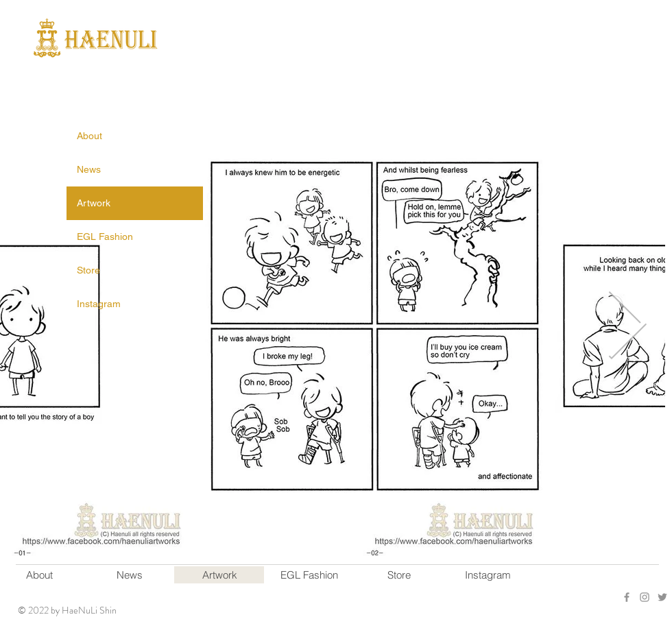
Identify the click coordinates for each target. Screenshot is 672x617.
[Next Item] (627, 326)
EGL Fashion (105, 237)
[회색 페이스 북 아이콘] (627, 597)
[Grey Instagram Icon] (645, 597)
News (89, 169)
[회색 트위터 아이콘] (662, 597)
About (89, 136)
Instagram (99, 304)
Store (88, 270)
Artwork (94, 203)
